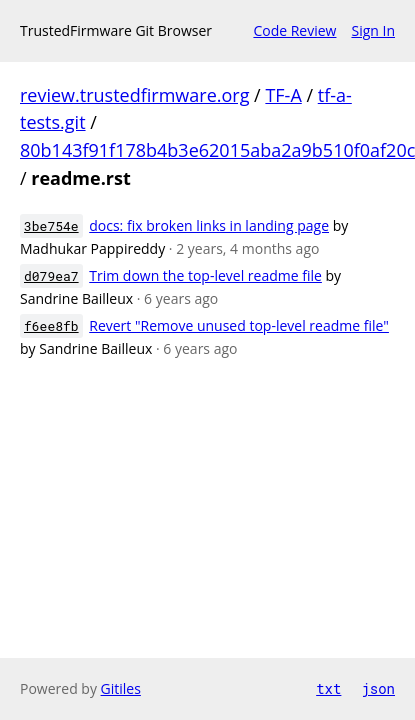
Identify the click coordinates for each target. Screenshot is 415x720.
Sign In (373, 30)
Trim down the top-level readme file (205, 275)
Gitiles (121, 688)
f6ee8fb (51, 326)
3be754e (51, 226)
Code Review (294, 30)
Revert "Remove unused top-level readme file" (239, 325)
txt (328, 688)
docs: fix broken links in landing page (209, 225)
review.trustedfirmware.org (134, 95)
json (378, 688)
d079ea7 (51, 276)
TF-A (283, 95)
